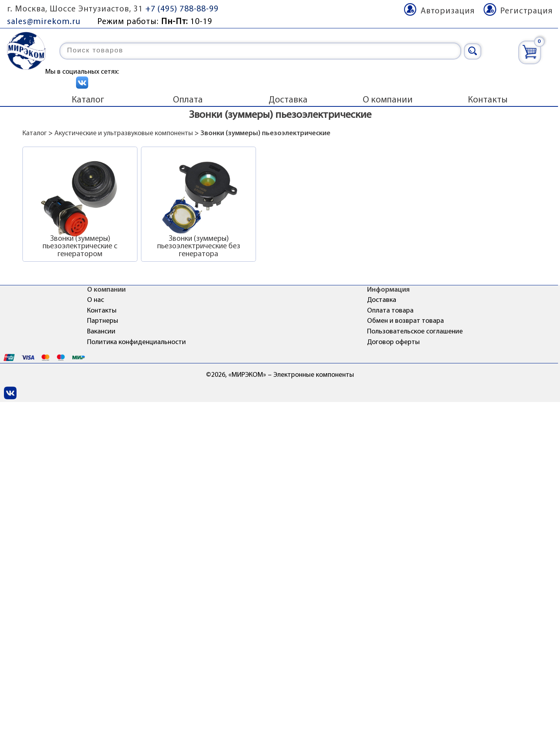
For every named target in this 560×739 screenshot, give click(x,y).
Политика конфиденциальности (136, 342)
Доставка (288, 100)
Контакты (488, 100)
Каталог (88, 100)
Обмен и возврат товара (405, 321)
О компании (388, 100)
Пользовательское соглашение (415, 332)
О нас (95, 300)
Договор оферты (393, 342)
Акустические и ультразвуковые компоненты (124, 133)
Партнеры (103, 321)
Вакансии (101, 332)
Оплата (188, 100)
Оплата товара (390, 311)
